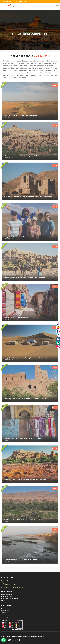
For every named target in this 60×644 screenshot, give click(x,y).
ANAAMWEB (41, 636)
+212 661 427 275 (9, 581)
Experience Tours (7, 597)
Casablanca (5, 611)
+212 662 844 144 (10, 584)
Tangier (4, 613)
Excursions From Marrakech (10, 598)
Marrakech (5, 609)
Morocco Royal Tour (25, 636)
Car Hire (4, 600)
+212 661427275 (21, 2)
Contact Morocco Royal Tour (14, 588)
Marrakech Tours (6, 595)
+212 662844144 (8, 2)
